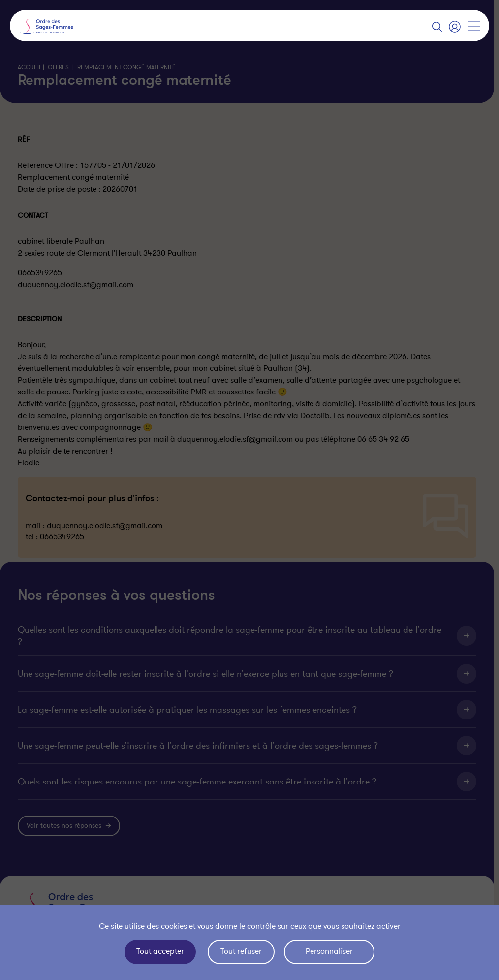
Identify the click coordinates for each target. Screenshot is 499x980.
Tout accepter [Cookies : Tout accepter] (160, 951)
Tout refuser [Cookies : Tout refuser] (241, 951)
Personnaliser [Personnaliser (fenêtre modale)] (329, 951)
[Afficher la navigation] (474, 26)
